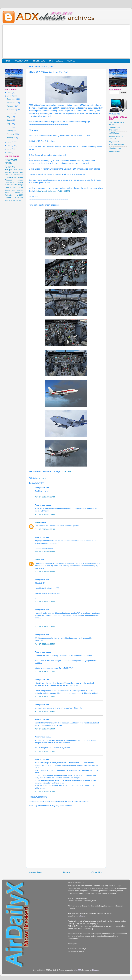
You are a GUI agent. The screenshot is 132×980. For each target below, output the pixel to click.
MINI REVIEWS (56, 61)
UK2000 (20, 195)
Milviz (7, 193)
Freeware (11, 160)
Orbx (15, 170)
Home (7, 61)
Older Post (97, 872)
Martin (38, 560)
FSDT (16, 172)
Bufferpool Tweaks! (117, 145)
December (11, 99)
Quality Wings (17, 185)
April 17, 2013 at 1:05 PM (45, 602)
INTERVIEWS (39, 61)
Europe (8, 170)
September (11, 110)
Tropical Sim (10, 187)
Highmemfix (114, 142)
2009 (10, 153)
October (10, 106)
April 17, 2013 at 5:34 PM (45, 729)
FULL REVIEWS (21, 61)
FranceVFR (12, 200)
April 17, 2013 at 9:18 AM (45, 572)
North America (10, 165)
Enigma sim (10, 190)
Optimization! (115, 151)
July (9, 117)
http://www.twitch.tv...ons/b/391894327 (53, 191)
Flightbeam (9, 182)
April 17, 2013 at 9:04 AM (45, 514)
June (9, 120)
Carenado (9, 175)
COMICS (71, 61)
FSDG (20, 187)
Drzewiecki (9, 177)
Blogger (95, 970)
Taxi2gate (8, 195)
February (11, 134)
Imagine (20, 190)
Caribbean (19, 175)
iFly (21, 172)
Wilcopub (8, 180)
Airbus (20, 180)
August (10, 113)
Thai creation (18, 198)
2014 (10, 93)
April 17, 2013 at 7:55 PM (45, 751)
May (9, 124)
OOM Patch (114, 133)
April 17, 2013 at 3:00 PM (45, 671)
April (9, 127)
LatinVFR (8, 198)
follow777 (77, 970)
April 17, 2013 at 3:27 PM (45, 711)
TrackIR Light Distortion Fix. (115, 129)
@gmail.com (80, 916)
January (10, 138)
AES (6, 200)
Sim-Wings (19, 193)
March (10, 131)
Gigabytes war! (115, 148)
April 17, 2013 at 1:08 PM (45, 627)
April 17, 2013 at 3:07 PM (45, 696)
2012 (10, 142)
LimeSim (19, 182)
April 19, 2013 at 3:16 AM (45, 791)
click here (66, 471)
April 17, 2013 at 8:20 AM (45, 497)
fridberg (38, 522)
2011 (10, 146)
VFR (21, 170)
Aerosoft (8, 172)
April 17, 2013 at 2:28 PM (45, 644)
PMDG (7, 185)
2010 (10, 149)
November (11, 103)
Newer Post (35, 872)
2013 (10, 96)
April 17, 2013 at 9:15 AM (45, 552)
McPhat (18, 200)
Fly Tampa (18, 177)
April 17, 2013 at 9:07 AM (45, 529)
